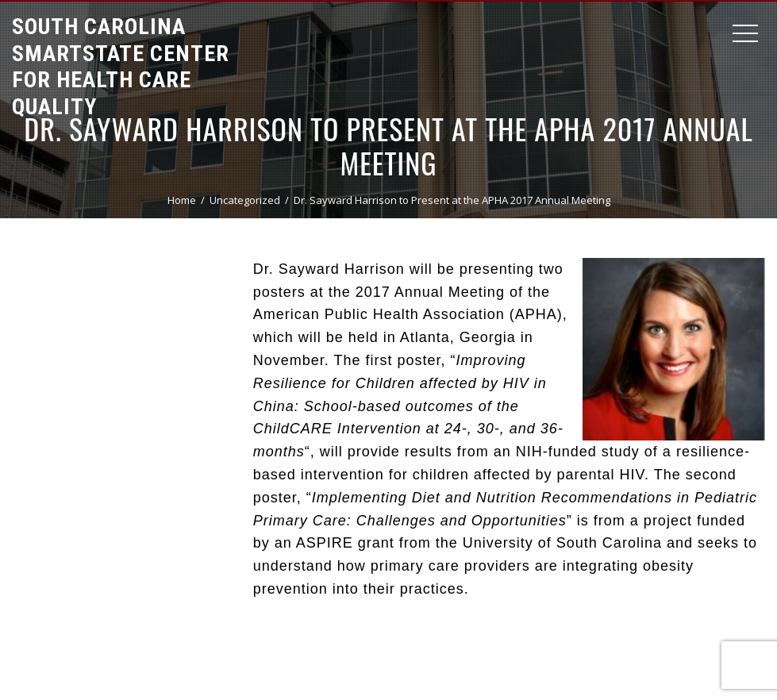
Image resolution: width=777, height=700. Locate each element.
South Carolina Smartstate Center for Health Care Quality (121, 67)
